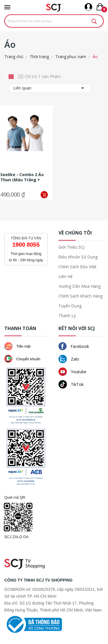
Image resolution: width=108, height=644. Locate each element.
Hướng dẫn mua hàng (79, 286)
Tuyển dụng (70, 306)
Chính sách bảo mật (77, 267)
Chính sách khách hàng (80, 296)
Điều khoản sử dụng (78, 257)
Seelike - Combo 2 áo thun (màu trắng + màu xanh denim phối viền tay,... (23, 177)
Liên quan (50, 88)
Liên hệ (66, 276)
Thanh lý (67, 316)
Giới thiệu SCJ (71, 247)
